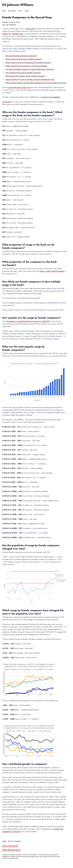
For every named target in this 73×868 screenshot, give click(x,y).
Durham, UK (6, 34)
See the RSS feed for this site (11, 850)
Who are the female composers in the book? (21, 56)
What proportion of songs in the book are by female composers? (28, 63)
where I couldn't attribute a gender (52, 271)
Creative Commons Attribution (30, 855)
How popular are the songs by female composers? (23, 73)
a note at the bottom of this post (19, 87)
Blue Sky (11, 841)
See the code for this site (10, 846)
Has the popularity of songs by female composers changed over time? (30, 79)
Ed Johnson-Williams (18, 5)
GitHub (4, 841)
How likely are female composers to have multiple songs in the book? (30, 69)
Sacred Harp (31, 29)
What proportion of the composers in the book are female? (26, 66)
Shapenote (13, 25)
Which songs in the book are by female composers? (24, 59)
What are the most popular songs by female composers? (25, 76)
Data (7, 25)
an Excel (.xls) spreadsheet (51, 97)
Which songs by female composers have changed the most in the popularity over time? (36, 83)
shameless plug (17, 34)
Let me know (7, 102)
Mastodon (18, 841)
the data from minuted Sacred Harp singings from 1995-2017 (28, 321)
